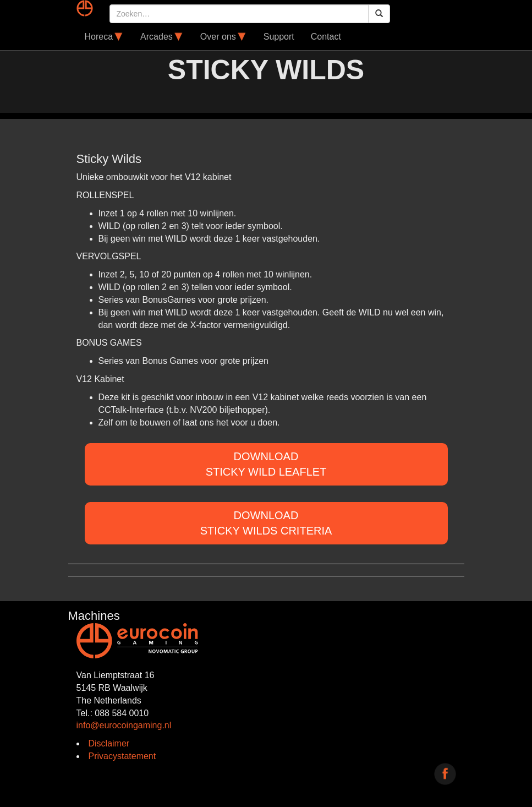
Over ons (224, 37)
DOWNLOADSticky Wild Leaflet (266, 464)
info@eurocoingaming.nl (124, 725)
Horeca (105, 37)
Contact (326, 37)
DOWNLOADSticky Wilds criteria (266, 523)
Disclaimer (109, 743)
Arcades (162, 37)
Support (279, 37)
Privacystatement (122, 756)
